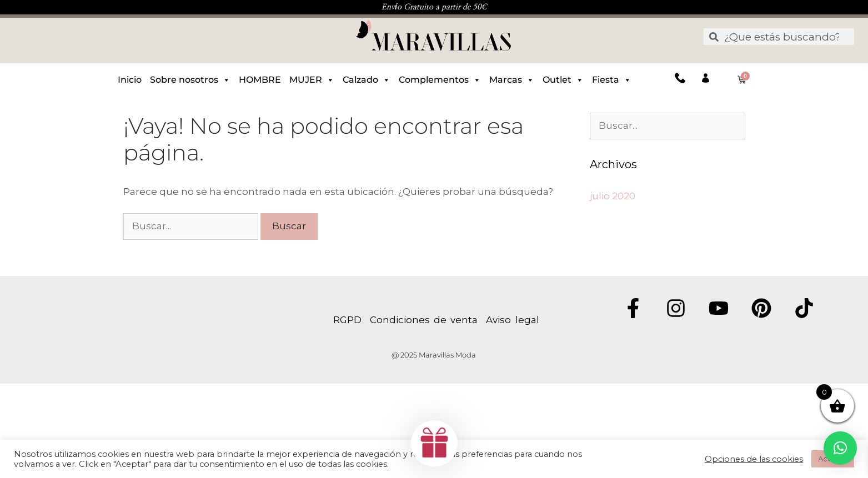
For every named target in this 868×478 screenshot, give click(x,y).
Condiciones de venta (424, 320)
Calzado (367, 80)
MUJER (312, 80)
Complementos (440, 80)
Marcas (512, 80)
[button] (840, 448)
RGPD (352, 320)
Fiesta (612, 80)
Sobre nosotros (190, 80)
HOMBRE (260, 80)
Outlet (563, 80)
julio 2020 (613, 196)
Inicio (130, 80)
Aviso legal (512, 320)
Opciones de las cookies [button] (754, 459)
